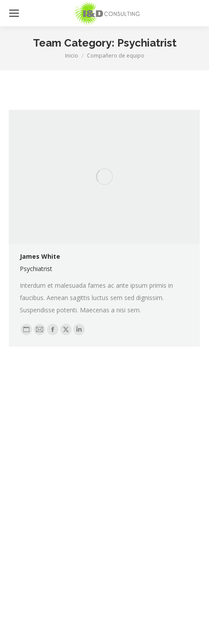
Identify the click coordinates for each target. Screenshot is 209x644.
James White (40, 256)
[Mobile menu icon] (14, 13)
